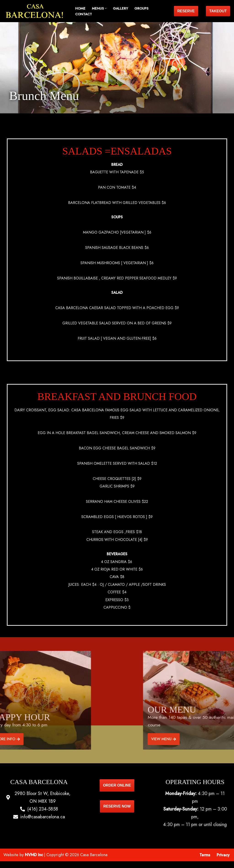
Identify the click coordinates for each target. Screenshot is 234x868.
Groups (141, 8)
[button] (106, 8)
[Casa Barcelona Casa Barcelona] (35, 11)
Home (80, 8)
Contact (84, 14)
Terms (205, 862)
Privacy (223, 862)
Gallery (120, 8)
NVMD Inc (34, 862)
